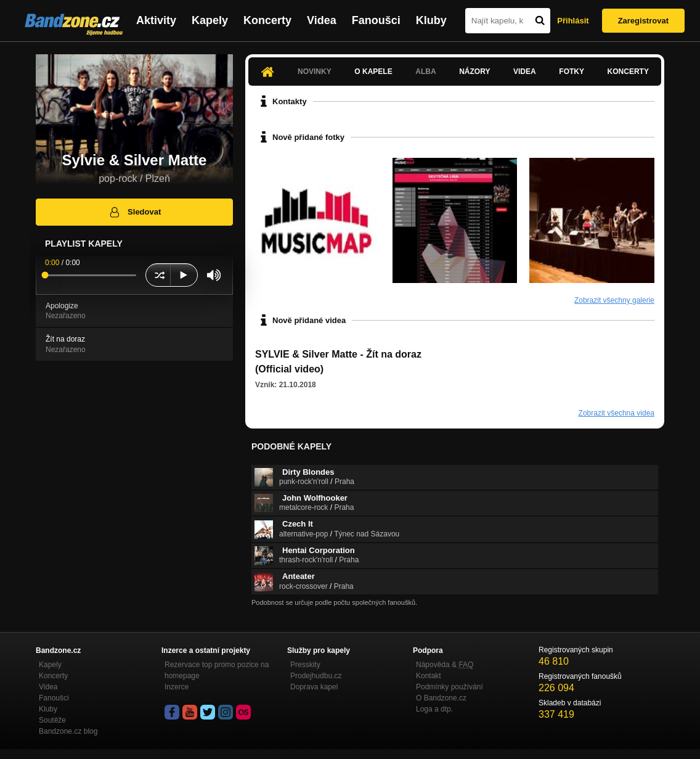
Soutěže (52, 720)
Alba (425, 72)
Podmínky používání (450, 687)
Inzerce (177, 687)
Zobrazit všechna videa (617, 413)
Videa (322, 20)
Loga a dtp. (434, 709)
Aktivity (156, 20)
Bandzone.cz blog (68, 731)
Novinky (315, 72)
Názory (474, 72)
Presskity (305, 665)
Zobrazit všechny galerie (614, 300)
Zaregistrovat (643, 21)
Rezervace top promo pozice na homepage (217, 670)
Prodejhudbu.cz (316, 676)
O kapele (373, 72)
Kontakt (429, 676)
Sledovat (135, 212)
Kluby (431, 20)
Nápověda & (445, 665)
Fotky (572, 72)
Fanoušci (376, 20)
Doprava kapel (314, 687)
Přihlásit (573, 21)
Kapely (210, 20)
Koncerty (267, 20)
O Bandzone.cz (441, 698)
